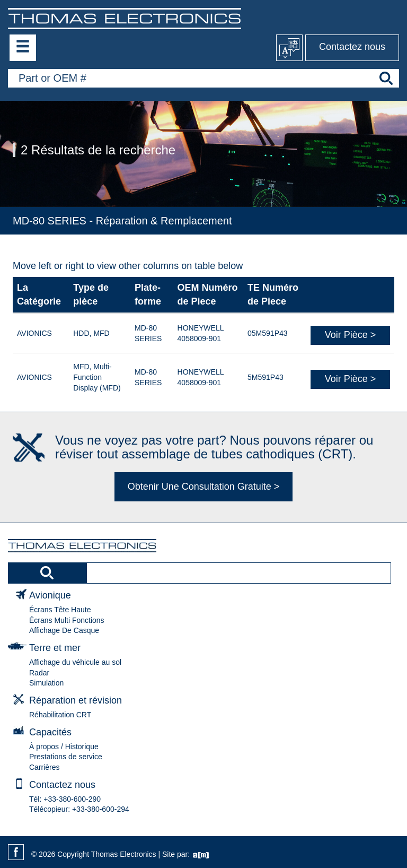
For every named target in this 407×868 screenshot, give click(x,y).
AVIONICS (34, 333)
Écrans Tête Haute (60, 610)
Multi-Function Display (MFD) (97, 377)
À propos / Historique (64, 747)
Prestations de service (66, 757)
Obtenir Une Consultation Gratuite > (204, 487)
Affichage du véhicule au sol (75, 662)
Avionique (50, 595)
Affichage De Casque (64, 630)
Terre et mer (55, 648)
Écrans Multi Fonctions (67, 620)
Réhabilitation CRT (60, 715)
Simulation (46, 683)
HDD (81, 333)
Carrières (45, 767)
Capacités (50, 732)
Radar (39, 673)
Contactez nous (352, 47)
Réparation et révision (76, 700)
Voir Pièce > (351, 335)
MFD (101, 333)
